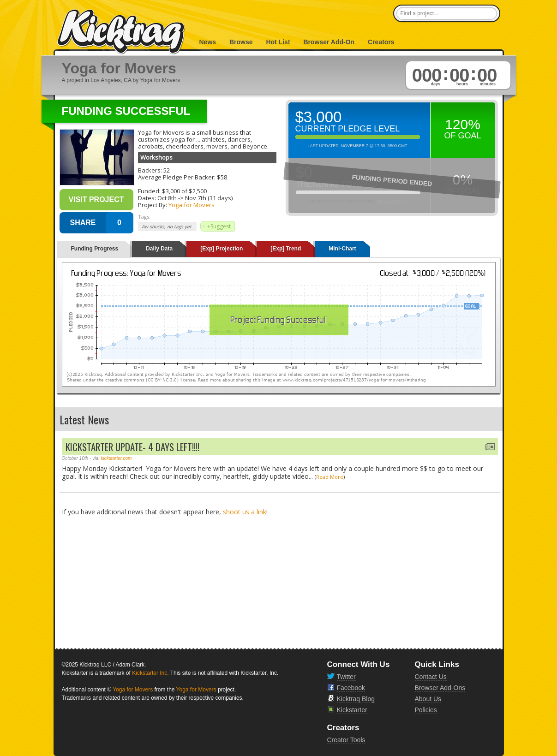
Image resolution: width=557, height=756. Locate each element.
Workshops (156, 157)
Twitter (346, 677)
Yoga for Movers (192, 205)
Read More (330, 477)
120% (463, 124)
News (208, 42)
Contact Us (431, 677)
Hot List (278, 42)
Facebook (351, 688)
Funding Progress (95, 249)
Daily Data (159, 249)
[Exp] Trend (286, 249)
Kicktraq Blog (356, 699)
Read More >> (393, 201)
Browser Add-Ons (440, 688)
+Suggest (219, 226)
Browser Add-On (329, 42)
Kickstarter (352, 710)
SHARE (83, 223)
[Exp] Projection (222, 249)
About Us (428, 699)
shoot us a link (245, 512)
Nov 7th (196, 198)
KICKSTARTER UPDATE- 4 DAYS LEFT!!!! (132, 447)
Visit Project (96, 199)
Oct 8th (167, 198)
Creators (381, 42)
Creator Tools (346, 740)
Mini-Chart (342, 249)
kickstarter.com (117, 458)
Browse (241, 42)
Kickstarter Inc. (150, 673)
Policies (426, 710)
